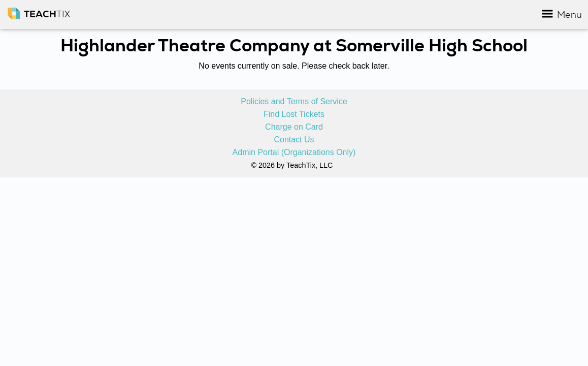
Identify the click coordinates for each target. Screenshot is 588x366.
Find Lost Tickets (294, 114)
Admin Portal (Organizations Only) (294, 152)
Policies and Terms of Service (294, 102)
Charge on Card (294, 127)
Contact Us (294, 140)
